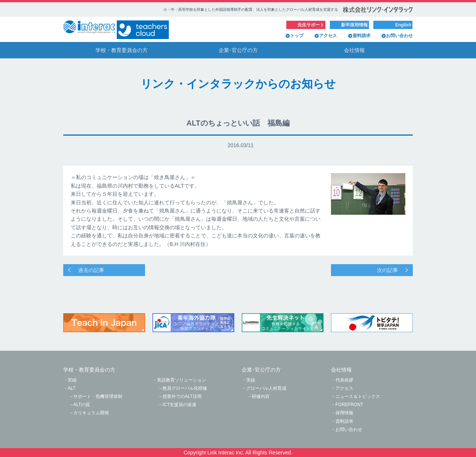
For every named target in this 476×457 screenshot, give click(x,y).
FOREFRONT (349, 405)
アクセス (328, 36)
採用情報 (344, 413)
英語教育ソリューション (181, 380)
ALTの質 (82, 405)
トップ (297, 36)
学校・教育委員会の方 (122, 50)
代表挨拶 (344, 380)
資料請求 (361, 36)
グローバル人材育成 (266, 388)
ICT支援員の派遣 (179, 405)
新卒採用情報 (354, 25)
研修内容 (261, 396)
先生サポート (311, 25)
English (403, 25)
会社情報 (354, 50)
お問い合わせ (399, 36)
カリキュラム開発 (91, 413)
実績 (72, 380)
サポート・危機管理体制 (98, 396)
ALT (72, 388)
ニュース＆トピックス (358, 396)
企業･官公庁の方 (238, 50)
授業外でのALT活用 (182, 396)
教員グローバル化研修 (185, 388)
